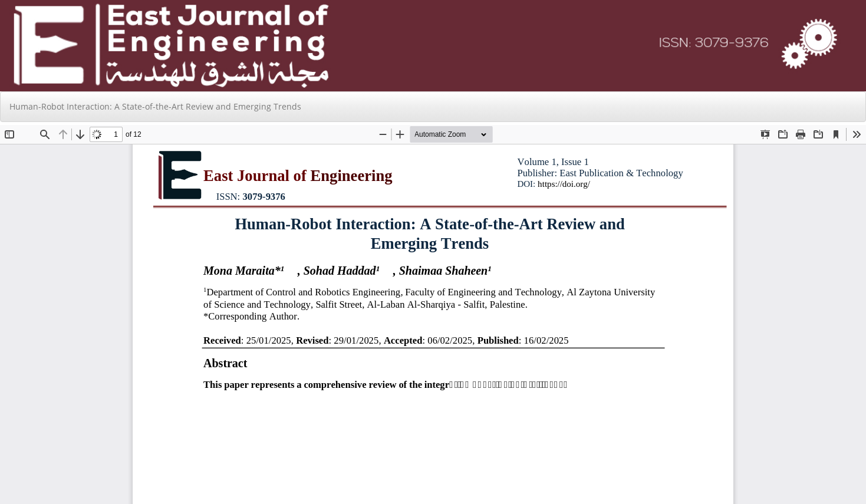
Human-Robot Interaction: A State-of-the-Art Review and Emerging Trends (155, 106)
